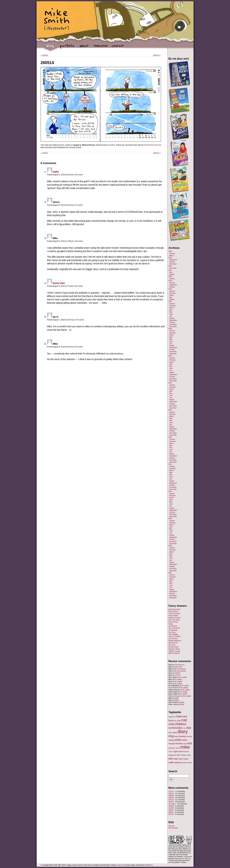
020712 (171, 814)
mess (178, 748)
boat (171, 720)
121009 (171, 808)
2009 (170, 519)
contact (118, 47)
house (179, 743)
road (189, 755)
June (171, 314)
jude (185, 744)
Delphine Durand (175, 618)
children (181, 724)
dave (175, 733)
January (172, 254)
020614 (157, 55)
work (190, 762)
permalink (111, 145)
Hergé (171, 624)
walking (177, 763)
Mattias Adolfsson (175, 641)
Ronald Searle (174, 647)
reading (184, 755)
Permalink (79, 175)
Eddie (177, 698)
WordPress (149, 865)
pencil (181, 751)
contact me (120, 865)
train (181, 759)
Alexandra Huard (175, 609)
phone (186, 751)
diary (183, 731)
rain (178, 755)
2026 (170, 251)
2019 (170, 281)
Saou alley (179, 667)
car (179, 720)
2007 (170, 573)
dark (170, 733)
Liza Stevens (173, 639)
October (172, 262)
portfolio (67, 47)
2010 (170, 491)
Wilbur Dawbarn (174, 653)
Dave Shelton (173, 616)
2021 (170, 270)
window (184, 763)
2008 (170, 546)
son (171, 758)
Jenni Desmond (174, 628)
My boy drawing (180, 669)
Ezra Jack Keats (174, 620)
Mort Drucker (173, 643)
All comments (173, 828)
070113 (171, 793)
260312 (171, 812)
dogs (176, 736)
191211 (171, 791)
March (172, 256)
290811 (171, 810)
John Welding (173, 634)
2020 (170, 276)
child (171, 724)
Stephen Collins (174, 649)
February (173, 293)
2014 (170, 383)
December (173, 264)
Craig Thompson (174, 614)
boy (175, 721)
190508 (171, 806)
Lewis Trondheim (175, 636)
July (171, 316)
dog (171, 736)
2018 (170, 289)
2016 (170, 329)
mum (171, 751)
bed (185, 716)
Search (173, 771)
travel (186, 759)
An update (183, 677)
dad (189, 728)
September (173, 260)
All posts (172, 826)
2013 (170, 410)
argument (172, 717)
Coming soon (180, 665)
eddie (178, 740)
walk (171, 762)
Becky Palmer (174, 611)
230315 (171, 798)
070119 (178, 673)
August (172, 274)
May (171, 272)
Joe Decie (172, 632)
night (175, 751)
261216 (171, 800)
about (84, 47)
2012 (170, 437)
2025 (170, 258)
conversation (176, 728)
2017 (170, 302)
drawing (182, 736)
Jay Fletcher (173, 626)
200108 (171, 796)
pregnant (172, 755)
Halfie (56, 172)
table (176, 759)
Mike (62, 145)
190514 (44, 55)
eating (171, 740)
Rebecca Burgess (175, 696)
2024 (170, 266)
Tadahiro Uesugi (174, 651)
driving (189, 736)
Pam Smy (172, 645)
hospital (172, 744)
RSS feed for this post (153, 145)
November (173, 324)
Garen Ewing (173, 622)
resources (101, 47)
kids (190, 743)
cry (184, 728)
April (171, 310)
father (185, 740)
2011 (170, 464)
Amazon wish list (184, 858)
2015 (170, 356)
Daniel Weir (59, 283)
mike (185, 747)
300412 (171, 802)
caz (184, 720)
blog (50, 47)
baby (179, 716)
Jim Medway (173, 630)
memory (172, 748)
